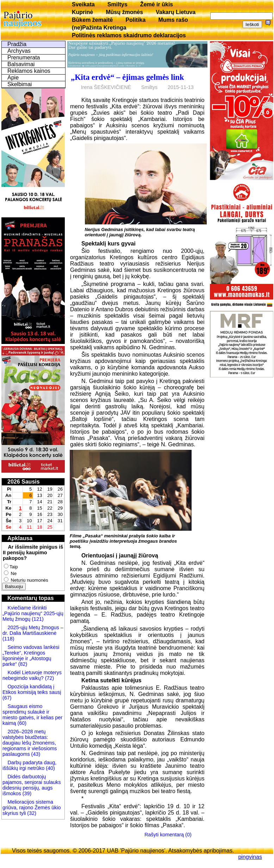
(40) (50, 768)
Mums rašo (173, 20)
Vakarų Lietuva (176, 12)
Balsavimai (21, 64)
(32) (31, 813)
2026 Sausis (24, 482)
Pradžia (17, 44)
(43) (35, 754)
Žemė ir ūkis (157, 4)
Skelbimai (20, 84)
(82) (23, 664)
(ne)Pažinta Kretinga (99, 28)
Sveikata (83, 4)
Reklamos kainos (29, 71)
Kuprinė (82, 12)
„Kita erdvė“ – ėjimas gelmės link (127, 77)
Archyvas (19, 51)
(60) (21, 723)
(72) (49, 678)
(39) (26, 793)
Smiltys (117, 4)
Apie (13, 78)
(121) (38, 619)
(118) (8, 639)
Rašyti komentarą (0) (168, 835)
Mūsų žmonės (124, 12)
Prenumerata (24, 58)
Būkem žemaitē (92, 20)
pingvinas (250, 857)
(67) (7, 698)
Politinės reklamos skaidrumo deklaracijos (129, 35)
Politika (136, 20)
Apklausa (20, 538)
